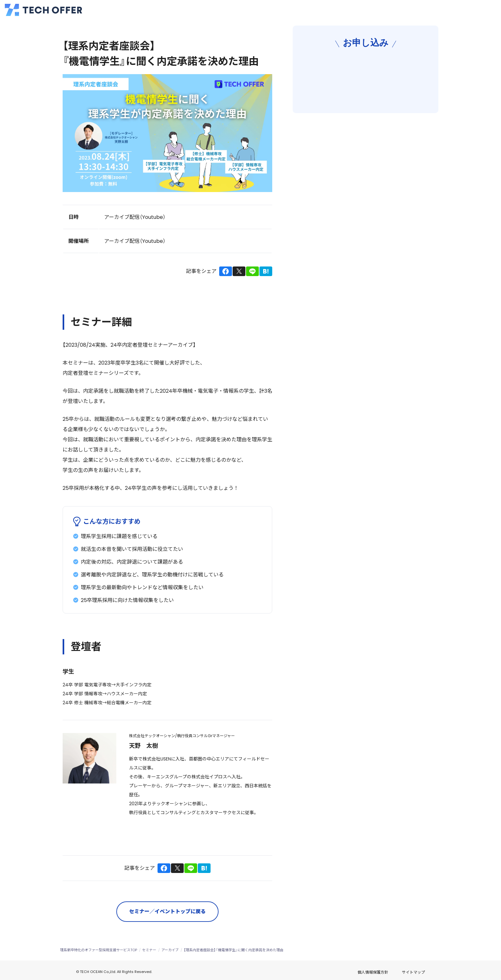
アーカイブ (170, 950)
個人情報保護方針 (391, 970)
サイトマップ (432, 970)
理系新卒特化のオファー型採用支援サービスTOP (99, 950)
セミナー (149, 950)
